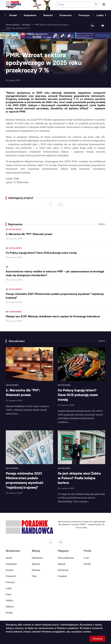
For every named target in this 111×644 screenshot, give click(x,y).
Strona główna (13, 25)
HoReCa (9, 601)
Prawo (9, 594)
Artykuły (26, 25)
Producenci (66, 15)
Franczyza (84, 15)
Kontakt (9, 613)
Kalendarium (38, 558)
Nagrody (62, 564)
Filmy (34, 576)
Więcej (102, 224)
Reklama (10, 607)
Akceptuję (97, 639)
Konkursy (36, 570)
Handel (13, 15)
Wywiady (36, 564)
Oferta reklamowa (66, 558)
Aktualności (15, 229)
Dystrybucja (63, 570)
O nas (86, 558)
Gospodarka (30, 15)
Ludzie (100, 15)
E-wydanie (62, 576)
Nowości (48, 15)
